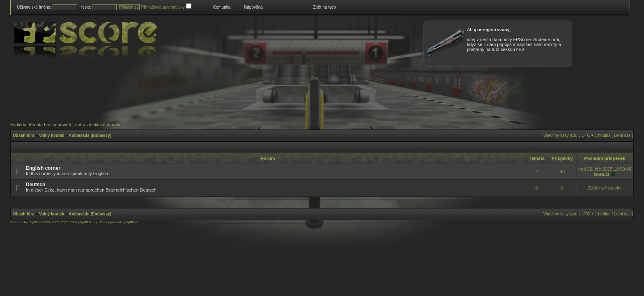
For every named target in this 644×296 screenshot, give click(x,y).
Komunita (222, 7)
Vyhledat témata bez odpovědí (41, 125)
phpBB (33, 222)
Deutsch (36, 185)
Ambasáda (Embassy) (90, 135)
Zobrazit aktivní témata (98, 125)
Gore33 (601, 174)
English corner (43, 168)
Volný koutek (52, 135)
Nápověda (253, 7)
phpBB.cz (131, 222)
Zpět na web (324, 7)
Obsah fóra (24, 135)
